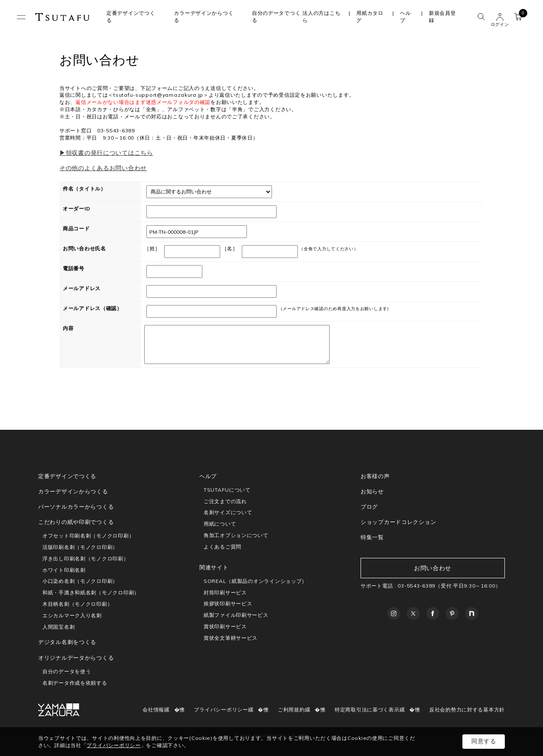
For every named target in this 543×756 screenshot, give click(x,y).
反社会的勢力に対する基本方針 (467, 710)
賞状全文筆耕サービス (231, 638)
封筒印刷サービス (225, 592)
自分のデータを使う (67, 671)
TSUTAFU (62, 17)
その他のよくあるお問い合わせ (103, 168)
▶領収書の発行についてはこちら (106, 153)
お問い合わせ (433, 568)
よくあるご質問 (223, 547)
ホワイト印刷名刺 (64, 570)
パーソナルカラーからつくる (76, 507)
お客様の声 (375, 476)
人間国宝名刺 (59, 627)
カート (520, 15)
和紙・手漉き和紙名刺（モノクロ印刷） (91, 592)
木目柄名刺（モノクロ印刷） (77, 604)
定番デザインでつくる (67, 476)
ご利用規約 (291, 710)
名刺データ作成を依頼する (75, 683)
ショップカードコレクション (398, 522)
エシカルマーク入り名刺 (72, 615)
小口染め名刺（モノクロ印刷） (80, 581)
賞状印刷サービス (225, 626)
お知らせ (372, 491)
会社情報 (153, 710)
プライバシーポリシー (221, 710)
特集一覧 (372, 537)
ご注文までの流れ (225, 501)
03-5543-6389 (416, 586)
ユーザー (500, 17)
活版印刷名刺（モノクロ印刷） (80, 547)
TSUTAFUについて (227, 490)
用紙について (220, 524)
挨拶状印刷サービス (228, 603)
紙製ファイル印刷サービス (236, 615)
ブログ (369, 507)
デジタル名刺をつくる (67, 642)
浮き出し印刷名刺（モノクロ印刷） (86, 559)
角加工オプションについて (236, 535)
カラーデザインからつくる (73, 491)
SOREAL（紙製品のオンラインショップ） (255, 581)
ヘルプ (405, 17)
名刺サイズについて (228, 512)
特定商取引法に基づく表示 (367, 710)
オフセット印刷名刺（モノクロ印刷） (88, 536)
